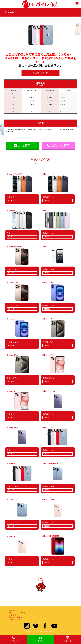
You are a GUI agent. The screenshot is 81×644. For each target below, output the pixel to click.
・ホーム (11, 611)
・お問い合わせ (14, 619)
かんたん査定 (58, 146)
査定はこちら (40, 73)
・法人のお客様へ (15, 617)
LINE (40, 639)
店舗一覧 (68, 639)
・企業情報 (12, 615)
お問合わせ (13, 639)
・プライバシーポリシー (17, 613)
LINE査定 (23, 146)
